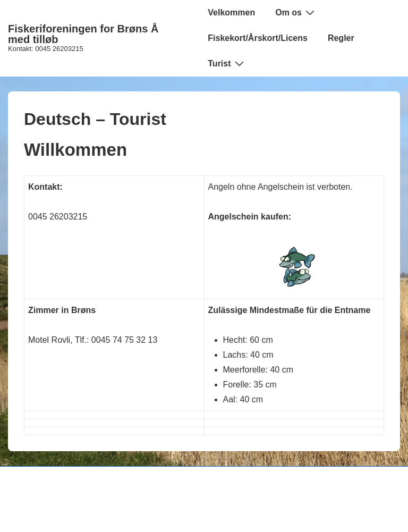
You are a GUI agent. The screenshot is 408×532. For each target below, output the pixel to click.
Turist (227, 63)
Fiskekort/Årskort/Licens (258, 38)
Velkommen (231, 12)
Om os (296, 12)
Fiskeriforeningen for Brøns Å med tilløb (83, 34)
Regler (341, 38)
